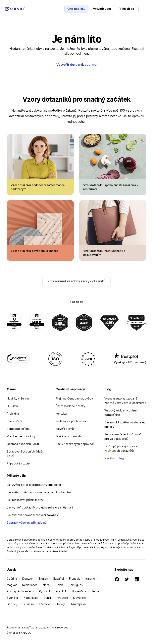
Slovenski (79, 598)
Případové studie (18, 463)
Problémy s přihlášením (71, 421)
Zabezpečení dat (18, 429)
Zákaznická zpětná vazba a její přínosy (125, 425)
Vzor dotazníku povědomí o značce (34, 251)
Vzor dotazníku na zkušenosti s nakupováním (104, 253)
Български (78, 604)
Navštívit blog (114, 458)
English (43, 579)
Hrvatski (62, 598)
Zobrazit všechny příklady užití (28, 523)
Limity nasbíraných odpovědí (75, 444)
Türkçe (61, 604)
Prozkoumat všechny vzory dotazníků (77, 281)
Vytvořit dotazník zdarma (76, 65)
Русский (45, 591)
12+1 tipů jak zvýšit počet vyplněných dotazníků (122, 448)
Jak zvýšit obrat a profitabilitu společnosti (35, 485)
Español (59, 579)
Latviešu (28, 604)
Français (75, 579)
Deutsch (28, 579)
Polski (60, 585)
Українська (31, 598)
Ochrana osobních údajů (23, 444)
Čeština (12, 579)
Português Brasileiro (20, 591)
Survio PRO (14, 421)
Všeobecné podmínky (21, 436)
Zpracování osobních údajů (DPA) (25, 454)
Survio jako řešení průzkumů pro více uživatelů (123, 436)
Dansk (48, 598)
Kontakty (62, 414)
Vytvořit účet (102, 9)
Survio (26, 628)
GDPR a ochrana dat (69, 436)
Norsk (47, 585)
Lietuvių (12, 604)
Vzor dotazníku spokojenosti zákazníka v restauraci (111, 187)
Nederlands (30, 585)
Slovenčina (79, 591)
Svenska (12, 598)
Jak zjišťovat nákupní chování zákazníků (33, 515)
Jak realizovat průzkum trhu (25, 500)
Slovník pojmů (65, 429)
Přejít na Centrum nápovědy (74, 398)
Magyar (12, 585)
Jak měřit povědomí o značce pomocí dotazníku (39, 492)
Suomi (95, 591)
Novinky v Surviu (18, 398)
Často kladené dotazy (70, 406)
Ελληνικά (45, 604)
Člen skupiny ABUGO (19, 633)
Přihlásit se (126, 9)
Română (61, 591)
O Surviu (12, 406)
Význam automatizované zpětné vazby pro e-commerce (125, 401)
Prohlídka (13, 414)
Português (76, 585)
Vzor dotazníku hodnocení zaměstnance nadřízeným (38, 187)
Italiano (90, 579)
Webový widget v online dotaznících (121, 413)
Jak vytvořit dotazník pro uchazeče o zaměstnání (40, 507)
